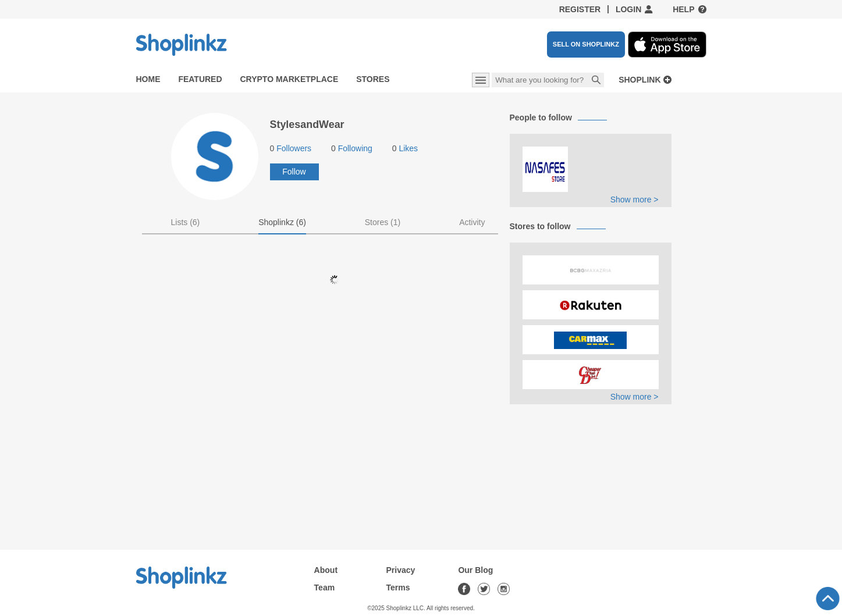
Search (596, 81)
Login (628, 9)
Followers (291, 148)
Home (148, 79)
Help (683, 9)
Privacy (401, 570)
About (326, 570)
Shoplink (640, 80)
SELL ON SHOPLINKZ (586, 44)
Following (352, 148)
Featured (200, 79)
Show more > (635, 200)
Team (325, 587)
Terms (398, 587)
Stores (373, 79)
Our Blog (475, 570)
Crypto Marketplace (289, 79)
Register (580, 9)
